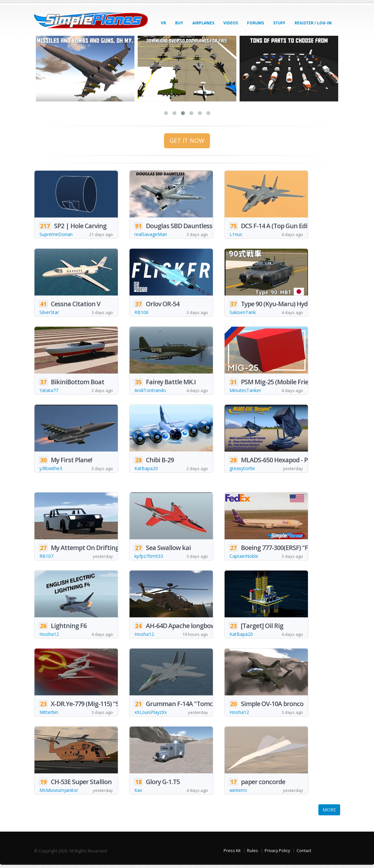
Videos (231, 23)
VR (163, 23)
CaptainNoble (244, 556)
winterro (238, 790)
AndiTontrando (150, 390)
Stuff (279, 23)
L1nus (236, 234)
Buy (179, 23)
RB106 (141, 312)
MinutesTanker (245, 390)
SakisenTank (243, 312)
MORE (329, 810)
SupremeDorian (56, 234)
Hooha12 (49, 634)
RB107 (46, 556)
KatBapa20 (146, 468)
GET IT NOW (187, 140)
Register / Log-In (313, 23)
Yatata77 (49, 390)
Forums (256, 23)
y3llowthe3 (51, 468)
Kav (138, 790)
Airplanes (203, 23)
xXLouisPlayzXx (151, 712)
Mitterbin (49, 712)
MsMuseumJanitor (59, 790)
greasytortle (242, 468)
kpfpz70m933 (149, 556)
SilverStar (49, 312)
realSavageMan (151, 234)
